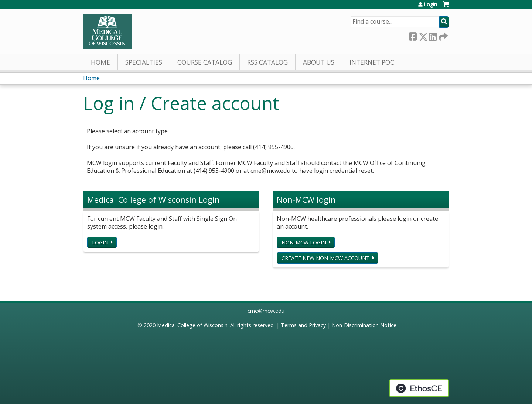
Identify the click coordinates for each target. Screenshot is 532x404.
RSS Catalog (267, 62)
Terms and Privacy (303, 325)
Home (100, 62)
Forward (443, 35)
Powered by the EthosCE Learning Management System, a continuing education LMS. (419, 388)
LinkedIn (433, 35)
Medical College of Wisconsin (192, 325)
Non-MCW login (304, 242)
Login (430, 4)
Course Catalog (205, 62)
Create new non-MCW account (326, 258)
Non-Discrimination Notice (364, 325)
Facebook (413, 35)
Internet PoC (372, 62)
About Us (319, 62)
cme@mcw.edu (266, 311)
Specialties (144, 62)
